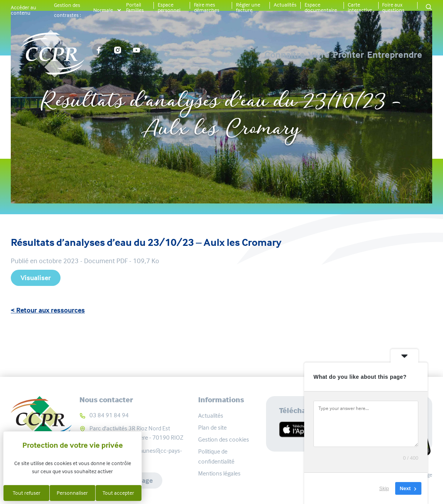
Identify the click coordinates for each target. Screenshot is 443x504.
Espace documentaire (321, 7)
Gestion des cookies (224, 439)
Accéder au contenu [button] (24, 10)
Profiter (324, 55)
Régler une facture (248, 7)
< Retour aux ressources (48, 310)
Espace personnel (169, 7)
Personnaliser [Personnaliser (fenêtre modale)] (72, 493)
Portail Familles (135, 7)
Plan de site (212, 428)
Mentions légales (219, 473)
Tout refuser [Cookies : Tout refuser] (27, 493)
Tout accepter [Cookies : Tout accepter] (118, 493)
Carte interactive (360, 7)
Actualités (285, 5)
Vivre (271, 55)
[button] (429, 8)
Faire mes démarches (207, 7)
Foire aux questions (393, 7)
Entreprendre (395, 55)
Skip (384, 488)
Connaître (213, 55)
